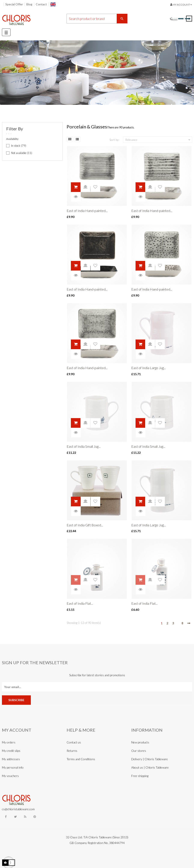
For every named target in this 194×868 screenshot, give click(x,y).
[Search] (97, 19)
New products (140, 742)
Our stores (139, 751)
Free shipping (140, 776)
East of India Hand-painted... (87, 211)
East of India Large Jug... (148, 368)
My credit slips (11, 751)
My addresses (11, 759)
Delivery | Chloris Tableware (150, 759)
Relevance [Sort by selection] (158, 140)
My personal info (13, 767)
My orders (9, 742)
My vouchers (10, 776)
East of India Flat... (80, 603)
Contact (41, 4)
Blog (29, 4)
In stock (19, 146)
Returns (72, 751)
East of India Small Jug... (84, 446)
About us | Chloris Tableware (150, 767)
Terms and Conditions (81, 759)
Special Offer (14, 4)
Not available (22, 153)
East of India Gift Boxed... (85, 525)
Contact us (74, 742)
